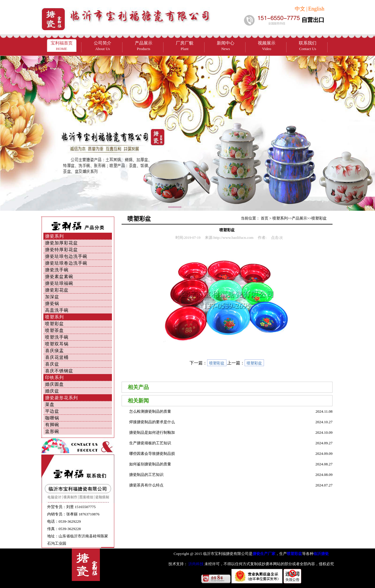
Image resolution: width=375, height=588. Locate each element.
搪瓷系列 (54, 236)
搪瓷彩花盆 (57, 290)
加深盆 (52, 297)
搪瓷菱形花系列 (62, 398)
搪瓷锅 (52, 304)
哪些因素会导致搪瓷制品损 (152, 454)
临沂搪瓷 (321, 554)
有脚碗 (52, 425)
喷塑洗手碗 (57, 337)
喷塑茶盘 (54, 330)
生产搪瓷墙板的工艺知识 (150, 443)
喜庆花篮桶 (57, 357)
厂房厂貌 (185, 46)
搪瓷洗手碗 (57, 270)
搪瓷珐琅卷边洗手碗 (66, 263)
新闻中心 (226, 46)
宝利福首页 (62, 46)
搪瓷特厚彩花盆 (62, 250)
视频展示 (267, 46)
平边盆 (52, 411)
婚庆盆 (52, 391)
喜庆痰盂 (54, 351)
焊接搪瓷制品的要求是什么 (152, 422)
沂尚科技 (196, 564)
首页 (265, 218)
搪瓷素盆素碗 (59, 277)
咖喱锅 (52, 418)
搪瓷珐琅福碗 (59, 283)
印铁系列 (54, 378)
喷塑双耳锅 (57, 344)
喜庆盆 (52, 364)
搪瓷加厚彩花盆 (62, 243)
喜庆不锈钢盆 (59, 371)
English (316, 9)
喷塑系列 (54, 317)
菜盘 (50, 404)
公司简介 (103, 46)
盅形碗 (52, 431)
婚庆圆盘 (54, 384)
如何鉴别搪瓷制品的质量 (150, 464)
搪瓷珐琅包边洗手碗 (66, 256)
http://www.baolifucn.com (233, 238)
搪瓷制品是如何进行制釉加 (152, 432)
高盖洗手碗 (57, 310)
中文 (300, 9)
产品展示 (144, 46)
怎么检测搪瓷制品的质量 (150, 411)
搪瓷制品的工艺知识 (146, 475)
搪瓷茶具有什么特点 (146, 485)
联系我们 (308, 46)
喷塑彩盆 (54, 324)
